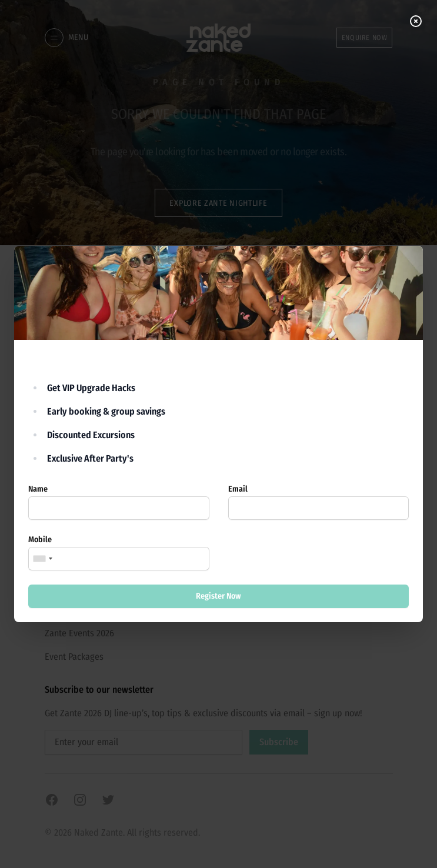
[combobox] (42, 559)
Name (38, 489)
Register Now (218, 596)
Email (238, 489)
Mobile (40, 540)
